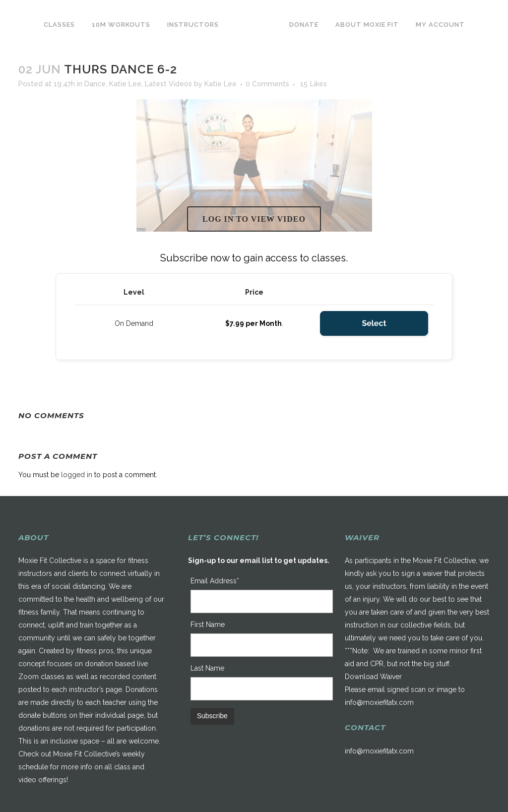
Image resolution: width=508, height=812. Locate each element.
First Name (208, 625)
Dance (95, 84)
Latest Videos (168, 84)
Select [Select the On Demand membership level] (374, 323)
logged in (77, 475)
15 (314, 84)
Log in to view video (254, 219)
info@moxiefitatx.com (379, 702)
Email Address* (215, 581)
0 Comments (267, 84)
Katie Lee (125, 84)
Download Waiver (373, 677)
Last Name (207, 668)
